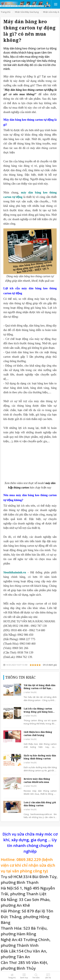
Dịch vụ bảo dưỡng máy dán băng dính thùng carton (40, 757)
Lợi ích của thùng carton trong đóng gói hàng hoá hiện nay (38, 710)
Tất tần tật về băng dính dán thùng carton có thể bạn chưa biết (40, 687)
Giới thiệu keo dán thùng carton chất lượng (38, 734)
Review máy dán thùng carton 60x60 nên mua (37, 780)
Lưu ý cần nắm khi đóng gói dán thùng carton (40, 804)
